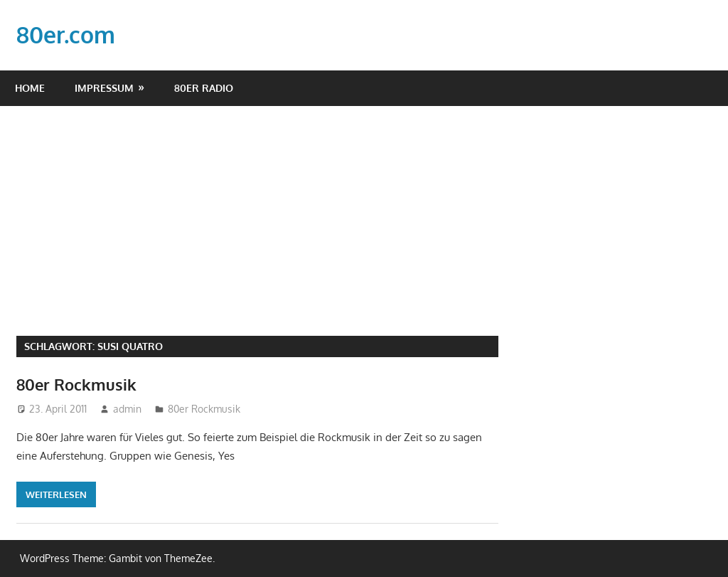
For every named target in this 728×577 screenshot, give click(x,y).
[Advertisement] (364, 213)
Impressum (104, 88)
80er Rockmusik (76, 384)
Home (30, 88)
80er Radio (204, 88)
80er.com (66, 35)
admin (127, 409)
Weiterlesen (56, 494)
